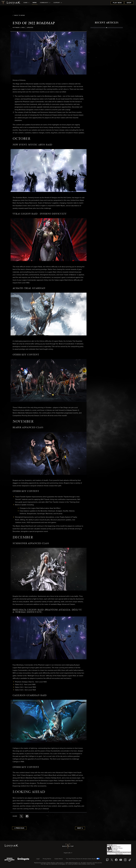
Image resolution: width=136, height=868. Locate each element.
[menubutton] (68, 853)
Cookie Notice (59, 859)
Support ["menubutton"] (58, 3)
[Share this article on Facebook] (27, 816)
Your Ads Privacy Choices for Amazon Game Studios (83, 859)
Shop (129, 3)
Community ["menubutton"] (45, 3)
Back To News (19, 15)
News (35, 3)
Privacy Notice (47, 859)
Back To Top (68, 846)
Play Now (117, 3)
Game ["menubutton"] (26, 3)
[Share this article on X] (21, 816)
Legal (38, 859)
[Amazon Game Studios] (9, 860)
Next (80, 828)
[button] (49, 53)
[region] (107, 75)
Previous (19, 828)
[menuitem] (26, 3)
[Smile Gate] (23, 860)
